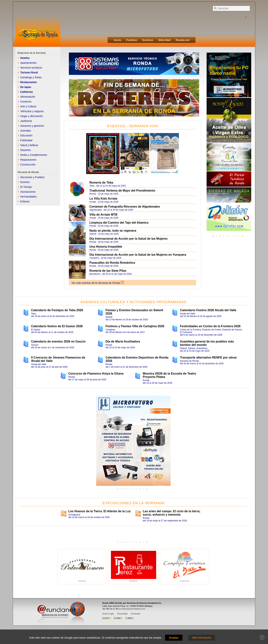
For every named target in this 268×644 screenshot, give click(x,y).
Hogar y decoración (32, 116)
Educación (26, 135)
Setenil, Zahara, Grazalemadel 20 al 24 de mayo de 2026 (212, 346)
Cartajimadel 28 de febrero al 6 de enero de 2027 (137, 329)
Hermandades (28, 197)
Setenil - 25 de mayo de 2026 (142, 232)
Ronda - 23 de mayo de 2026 (142, 192)
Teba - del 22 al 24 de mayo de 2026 (141, 184)
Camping (185, 567)
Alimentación (28, 97)
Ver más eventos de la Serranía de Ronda (96, 283)
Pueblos (132, 40)
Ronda (82, 567)
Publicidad (26, 140)
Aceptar (174, 638)
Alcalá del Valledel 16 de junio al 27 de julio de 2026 (63, 362)
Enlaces (25, 201)
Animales (26, 131)
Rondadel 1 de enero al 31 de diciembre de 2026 (137, 362)
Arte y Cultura (28, 106)
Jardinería (26, 121)
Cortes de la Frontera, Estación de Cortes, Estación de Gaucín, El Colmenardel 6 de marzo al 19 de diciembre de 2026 (212, 330)
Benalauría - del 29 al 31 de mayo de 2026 (142, 272)
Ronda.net (182, 40)
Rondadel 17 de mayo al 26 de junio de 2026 (100, 376)
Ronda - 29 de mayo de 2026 (141, 264)
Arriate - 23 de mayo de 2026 (142, 200)
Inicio (117, 40)
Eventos (148, 40)
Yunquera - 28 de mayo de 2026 (142, 256)
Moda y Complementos (34, 155)
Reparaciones (28, 160)
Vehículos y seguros (32, 111)
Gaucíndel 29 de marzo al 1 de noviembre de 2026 (63, 344)
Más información (202, 638)
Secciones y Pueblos (32, 177)
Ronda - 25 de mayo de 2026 (141, 224)
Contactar (136, 614)
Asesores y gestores (32, 126)
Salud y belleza (29, 145)
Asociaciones (28, 192)
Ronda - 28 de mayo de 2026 (142, 240)
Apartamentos (28, 63)
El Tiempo (26, 187)
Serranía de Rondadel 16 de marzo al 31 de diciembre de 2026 (212, 360)
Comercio (26, 102)
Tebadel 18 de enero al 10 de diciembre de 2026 (63, 313)
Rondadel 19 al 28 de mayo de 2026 (174, 378)
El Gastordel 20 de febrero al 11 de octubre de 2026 (63, 329)
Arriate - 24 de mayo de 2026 (142, 216)
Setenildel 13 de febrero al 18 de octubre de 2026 (137, 315)
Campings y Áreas (31, 77)
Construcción (28, 165)
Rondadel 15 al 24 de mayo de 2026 (137, 344)
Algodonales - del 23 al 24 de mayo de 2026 (141, 208)
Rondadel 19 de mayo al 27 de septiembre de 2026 (174, 516)
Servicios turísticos (31, 68)
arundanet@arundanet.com (132, 609)
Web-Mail (165, 40)
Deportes (26, 150)
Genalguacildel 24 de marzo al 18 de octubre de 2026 (100, 514)
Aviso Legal (108, 614)
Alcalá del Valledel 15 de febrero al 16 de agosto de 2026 (212, 313)
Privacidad (122, 614)
